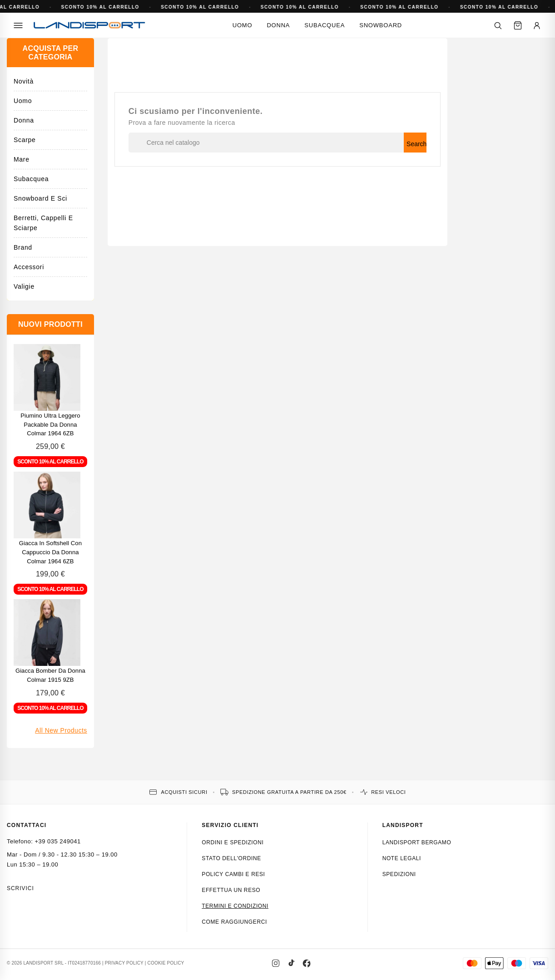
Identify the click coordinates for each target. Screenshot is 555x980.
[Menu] (18, 25)
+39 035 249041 (57, 841)
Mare (22, 159)
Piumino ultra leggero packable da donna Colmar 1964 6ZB (50, 425)
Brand (23, 247)
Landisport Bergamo (417, 842)
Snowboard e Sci (40, 198)
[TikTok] (291, 963)
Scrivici (20, 888)
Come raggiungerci (234, 922)
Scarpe (25, 140)
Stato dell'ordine (231, 858)
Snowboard (381, 25)
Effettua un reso (231, 890)
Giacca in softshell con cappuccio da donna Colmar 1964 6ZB (50, 552)
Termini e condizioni (235, 906)
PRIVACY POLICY (124, 963)
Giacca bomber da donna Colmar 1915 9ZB (50, 675)
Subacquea (325, 25)
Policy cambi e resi (233, 874)
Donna (278, 25)
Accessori (29, 267)
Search (416, 144)
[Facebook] (307, 963)
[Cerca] (498, 25)
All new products (61, 730)
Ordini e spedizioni (233, 842)
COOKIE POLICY (166, 963)
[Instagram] (276, 963)
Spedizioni (399, 874)
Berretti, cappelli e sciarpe (43, 223)
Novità (24, 81)
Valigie (24, 286)
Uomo (243, 25)
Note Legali (402, 858)
